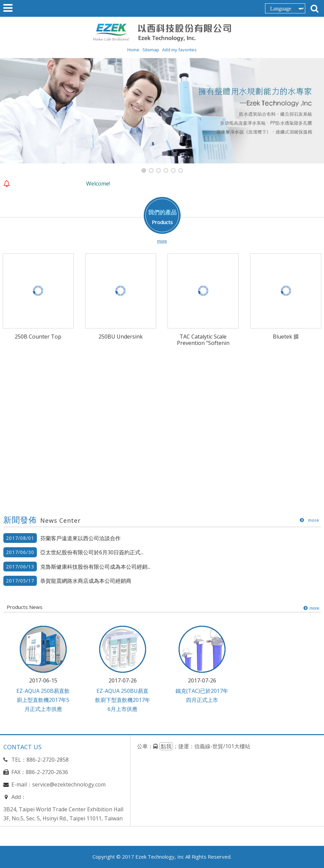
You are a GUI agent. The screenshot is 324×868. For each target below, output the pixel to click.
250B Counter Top (38, 337)
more (162, 241)
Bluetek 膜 (286, 337)
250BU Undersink (121, 337)
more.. (309, 521)
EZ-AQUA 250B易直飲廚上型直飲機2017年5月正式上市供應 (43, 700)
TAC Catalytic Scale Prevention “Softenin (203, 340)
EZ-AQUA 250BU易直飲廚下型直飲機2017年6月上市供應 (123, 700)
